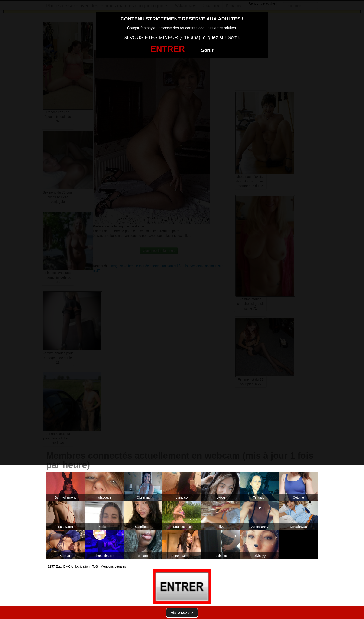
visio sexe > (182, 613)
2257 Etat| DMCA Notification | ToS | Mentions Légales (87, 566)
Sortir (207, 50)
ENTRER (168, 49)
